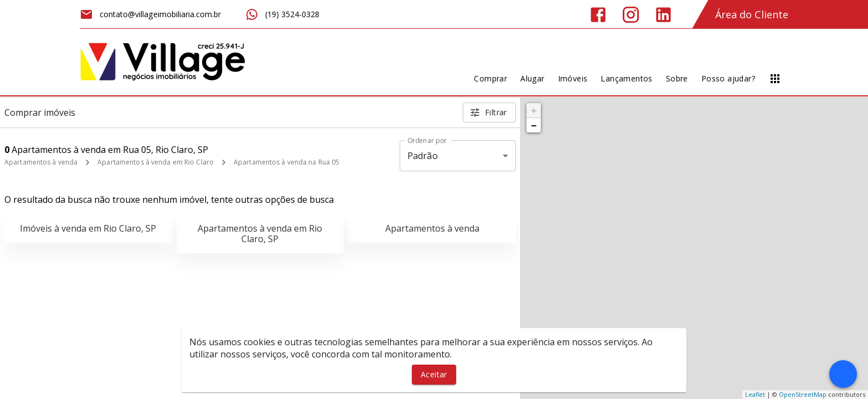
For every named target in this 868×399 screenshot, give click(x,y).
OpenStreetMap (803, 394)
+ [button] (534, 110)
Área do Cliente (752, 14)
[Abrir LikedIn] (663, 15)
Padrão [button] (423, 156)
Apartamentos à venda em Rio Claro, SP (260, 234)
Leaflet (755, 394)
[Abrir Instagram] (631, 15)
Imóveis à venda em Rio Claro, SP (88, 228)
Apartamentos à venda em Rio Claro (156, 162)
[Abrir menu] (775, 79)
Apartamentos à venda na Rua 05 (286, 162)
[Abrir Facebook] (598, 15)
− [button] (534, 125)
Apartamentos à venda (41, 162)
